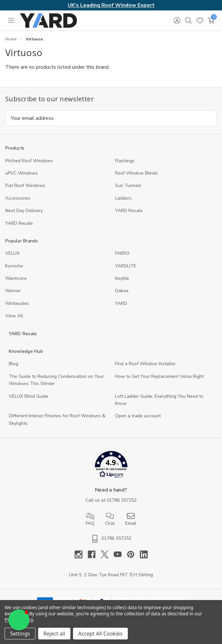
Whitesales (17, 303)
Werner (13, 291)
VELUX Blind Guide (29, 396)
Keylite (122, 278)
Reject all (54, 634)
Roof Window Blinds (136, 173)
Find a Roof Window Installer (145, 364)
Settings (20, 634)
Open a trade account (138, 416)
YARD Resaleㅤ (19, 223)
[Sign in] (177, 21)
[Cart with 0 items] (211, 21)
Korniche (14, 266)
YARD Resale (129, 211)
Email (131, 519)
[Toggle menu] (11, 21)
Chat (110, 519)
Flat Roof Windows (25, 186)
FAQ (90, 519)
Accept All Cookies (100, 634)
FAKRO (122, 253)
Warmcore (16, 278)
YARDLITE (126, 266)
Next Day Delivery (24, 211)
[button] (111, 466)
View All (14, 316)
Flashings (125, 161)
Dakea (122, 291)
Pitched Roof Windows (29, 161)
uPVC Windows (22, 173)
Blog (14, 364)
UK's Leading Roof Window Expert (111, 5)
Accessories (18, 198)
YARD (121, 303)
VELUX (12, 253)
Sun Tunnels (128, 186)
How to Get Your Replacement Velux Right (159, 376)
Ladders (123, 198)
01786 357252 (122, 500)
